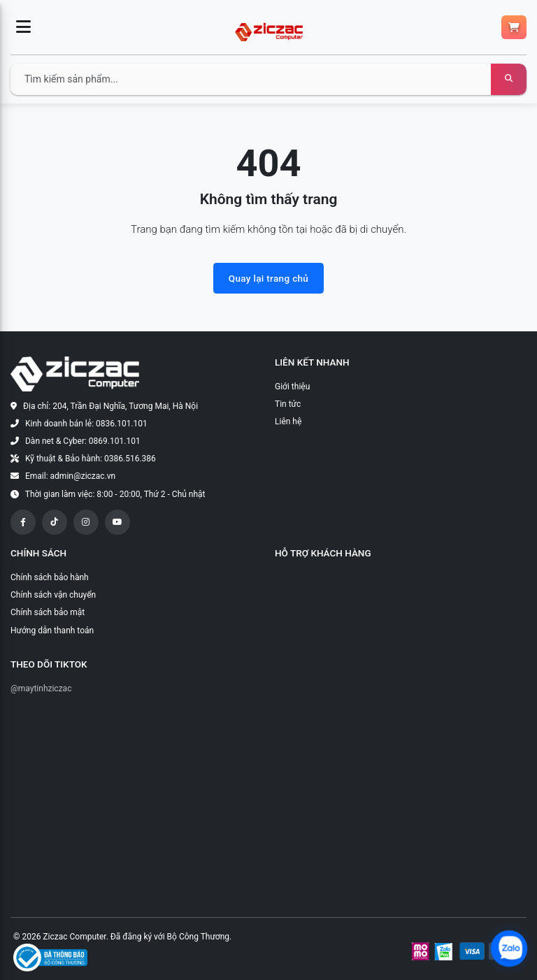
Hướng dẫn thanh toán (52, 630)
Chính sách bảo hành (50, 577)
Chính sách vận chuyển (53, 595)
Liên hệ (288, 421)
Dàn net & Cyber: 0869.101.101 (83, 441)
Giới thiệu (292, 387)
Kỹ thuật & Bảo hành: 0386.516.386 (91, 459)
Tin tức (288, 404)
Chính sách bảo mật (48, 612)
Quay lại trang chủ (268, 278)
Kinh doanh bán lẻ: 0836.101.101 (86, 424)
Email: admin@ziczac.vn (70, 476)
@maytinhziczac (41, 689)
